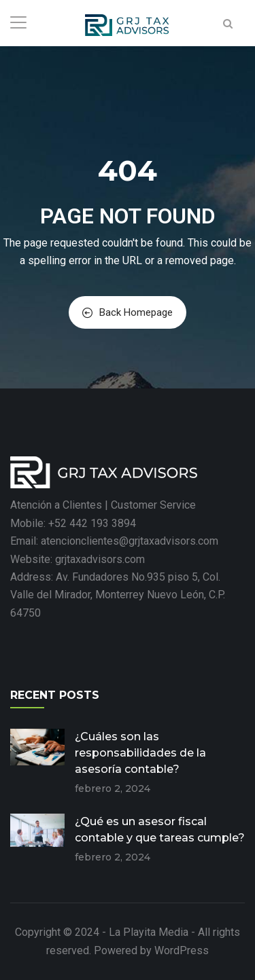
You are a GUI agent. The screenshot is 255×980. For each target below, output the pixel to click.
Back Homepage (128, 312)
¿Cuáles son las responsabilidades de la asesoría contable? (140, 753)
